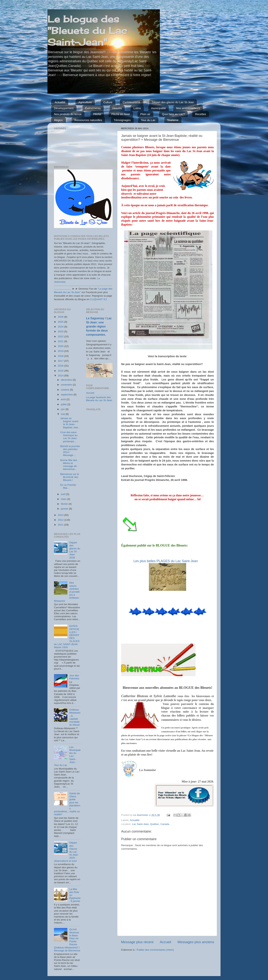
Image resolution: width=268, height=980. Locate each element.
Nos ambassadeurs (188, 108)
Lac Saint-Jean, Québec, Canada (151, 824)
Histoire (117, 108)
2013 (61, 515)
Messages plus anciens (196, 942)
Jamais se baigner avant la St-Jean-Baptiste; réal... (70, 423)
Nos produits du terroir (68, 114)
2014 (61, 376)
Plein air (145, 114)
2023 (61, 331)
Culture (108, 102)
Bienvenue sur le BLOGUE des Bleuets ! (70, 477)
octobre (65, 390)
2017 (61, 361)
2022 (61, 336)
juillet (64, 404)
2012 (61, 520)
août (64, 399)
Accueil (166, 942)
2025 (61, 322)
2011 (61, 525)
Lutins (137, 108)
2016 (61, 366)
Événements (93, 108)
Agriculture (85, 102)
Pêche (97, 114)
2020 (61, 346)
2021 (61, 341)
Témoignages (122, 120)
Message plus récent (137, 942)
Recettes (201, 114)
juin (63, 409)
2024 (61, 327)
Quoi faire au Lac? (173, 114)
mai (63, 414)
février (65, 504)
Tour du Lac (148, 120)
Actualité (60, 102)
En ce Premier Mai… (68, 486)
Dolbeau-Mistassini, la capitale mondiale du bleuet (75, 717)
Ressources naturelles (88, 120)
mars (64, 499)
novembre (67, 385)
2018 (61, 356)
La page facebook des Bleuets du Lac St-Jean (99, 399)
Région (58, 120)
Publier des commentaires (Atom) (155, 950)
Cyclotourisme (131, 102)
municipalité (158, 108)
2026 (61, 317)
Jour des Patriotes (74, 677)
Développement (64, 108)
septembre (67, 395)
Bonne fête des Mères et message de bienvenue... (69, 465)
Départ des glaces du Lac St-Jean (173, 102)
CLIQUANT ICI (98, 299)
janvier (65, 509)
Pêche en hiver (121, 114)
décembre (67, 380)
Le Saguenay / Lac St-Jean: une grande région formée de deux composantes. (99, 326)
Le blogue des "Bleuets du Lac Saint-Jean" (87, 31)
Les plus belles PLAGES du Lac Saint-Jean (166, 561)
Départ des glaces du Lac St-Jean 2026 (75, 550)
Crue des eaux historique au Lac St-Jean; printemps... (69, 437)
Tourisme (173, 120)
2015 (61, 371)
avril (64, 494)
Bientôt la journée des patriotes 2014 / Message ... (70, 451)
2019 (61, 351)
